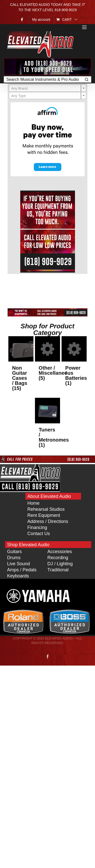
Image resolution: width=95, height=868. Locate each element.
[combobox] (48, 88)
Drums (14, 558)
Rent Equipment (44, 515)
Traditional (58, 570)
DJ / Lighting (60, 564)
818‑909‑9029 (66, 10)
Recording (58, 558)
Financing (37, 527)
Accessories (60, 552)
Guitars (14, 552)
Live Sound (18, 564)
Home (33, 503)
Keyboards (18, 576)
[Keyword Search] (43, 79)
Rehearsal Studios (46, 509)
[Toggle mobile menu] (85, 27)
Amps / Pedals (22, 570)
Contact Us (39, 534)
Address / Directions (48, 521)
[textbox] (48, 88)
